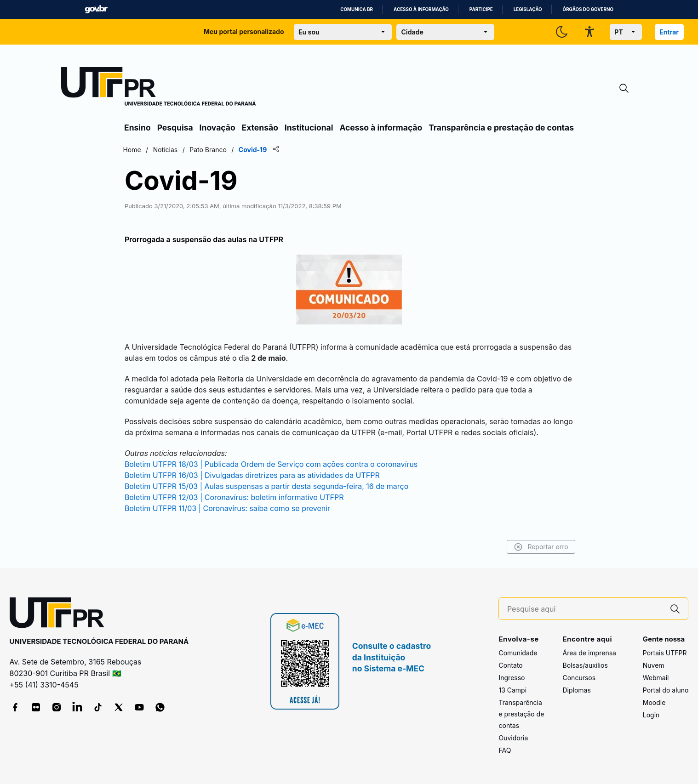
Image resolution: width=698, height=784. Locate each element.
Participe (481, 9)
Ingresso (512, 678)
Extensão (260, 128)
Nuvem (654, 665)
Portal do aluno (666, 690)
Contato (510, 665)
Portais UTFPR (665, 653)
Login (651, 715)
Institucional (309, 128)
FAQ (505, 750)
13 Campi (512, 690)
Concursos (579, 678)
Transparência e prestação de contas (501, 128)
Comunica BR (357, 9)
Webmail (656, 678)
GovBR (96, 9)
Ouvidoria (513, 738)
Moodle (654, 702)
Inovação (217, 128)
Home (134, 150)
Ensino (137, 128)
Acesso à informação (421, 9)
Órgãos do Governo (588, 9)
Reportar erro (539, 547)
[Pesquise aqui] (585, 609)
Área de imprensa (589, 653)
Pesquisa (175, 128)
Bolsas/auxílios (585, 665)
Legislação (528, 9)
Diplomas (576, 690)
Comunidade (518, 653)
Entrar (669, 32)
